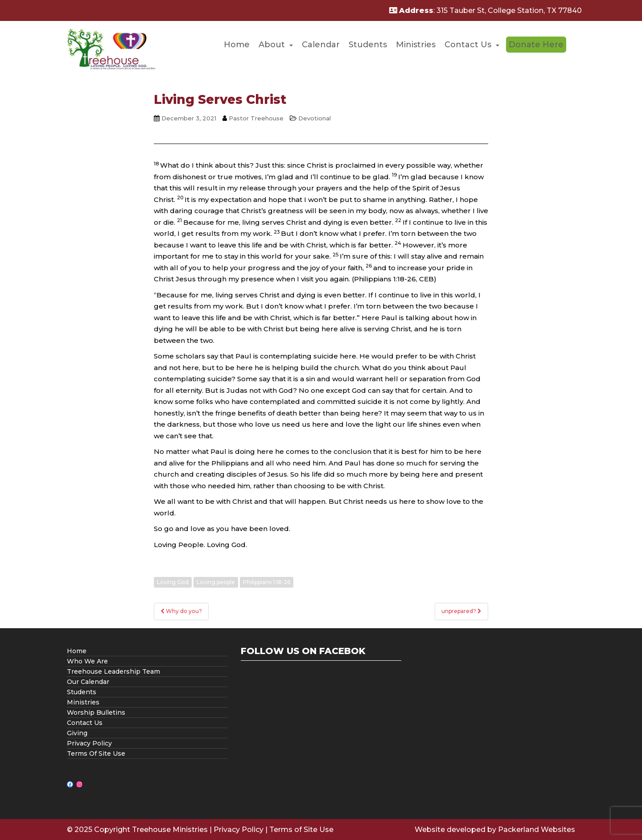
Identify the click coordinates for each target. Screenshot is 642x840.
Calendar (321, 45)
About (272, 45)
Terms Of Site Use (96, 754)
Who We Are (87, 661)
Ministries (416, 45)
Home (237, 45)
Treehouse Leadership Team (113, 671)
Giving (77, 733)
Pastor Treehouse (256, 118)
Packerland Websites (537, 830)
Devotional (315, 118)
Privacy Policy (89, 743)
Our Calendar (88, 682)
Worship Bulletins (96, 712)
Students (368, 45)
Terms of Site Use (301, 830)
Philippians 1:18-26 (267, 582)
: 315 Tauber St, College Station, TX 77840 (486, 10)
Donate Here (536, 45)
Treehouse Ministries (170, 830)
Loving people (216, 582)
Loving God (173, 582)
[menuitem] (237, 45)
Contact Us (468, 45)
